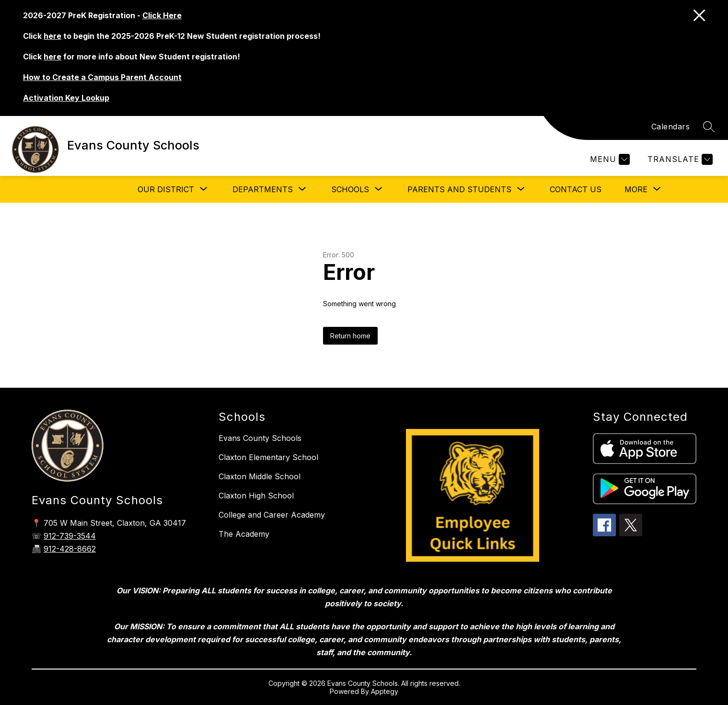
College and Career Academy (272, 515)
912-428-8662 (70, 549)
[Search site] (709, 127)
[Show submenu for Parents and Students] (459, 189)
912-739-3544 (70, 536)
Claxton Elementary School (268, 457)
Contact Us (576, 189)
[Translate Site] (679, 159)
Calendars (671, 127)
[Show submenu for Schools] (350, 189)
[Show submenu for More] (636, 189)
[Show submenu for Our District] (166, 189)
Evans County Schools (260, 438)
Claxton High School (256, 496)
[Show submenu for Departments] (263, 189)
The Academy (244, 534)
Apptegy (385, 691)
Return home (350, 336)
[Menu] (609, 159)
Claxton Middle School (260, 476)
